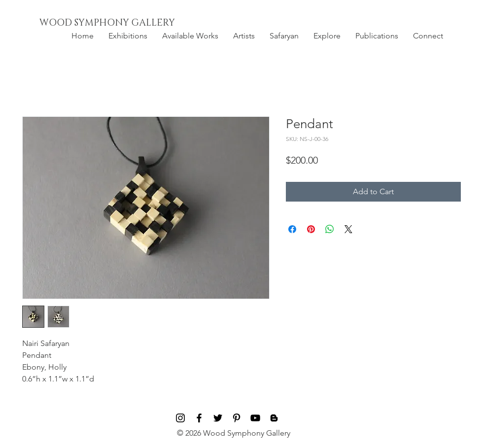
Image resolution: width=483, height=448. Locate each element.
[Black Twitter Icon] (218, 418)
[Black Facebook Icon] (199, 418)
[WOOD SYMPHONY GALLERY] (130, 23)
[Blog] (274, 418)
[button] (128, 36)
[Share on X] (348, 229)
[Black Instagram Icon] (180, 418)
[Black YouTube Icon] (255, 418)
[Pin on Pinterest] (311, 229)
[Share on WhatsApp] (330, 229)
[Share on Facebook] (292, 229)
